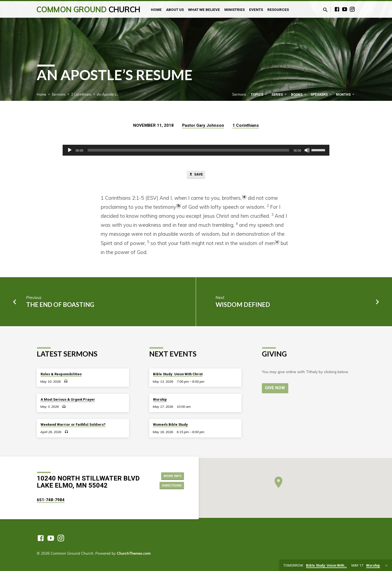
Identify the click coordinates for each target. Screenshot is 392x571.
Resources (278, 10)
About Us (175, 10)
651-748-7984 (51, 500)
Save (196, 175)
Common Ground (88, 9)
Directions (170, 486)
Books (299, 94)
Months (346, 94)
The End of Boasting (60, 306)
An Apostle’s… (108, 94)
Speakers (321, 94)
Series (279, 94)
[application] (196, 150)
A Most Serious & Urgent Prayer (68, 399)
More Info (170, 475)
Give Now (276, 388)
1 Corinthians (81, 94)
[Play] (70, 150)
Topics (259, 94)
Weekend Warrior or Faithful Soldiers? (73, 425)
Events (256, 10)
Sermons (59, 94)
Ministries (235, 10)
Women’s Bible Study (170, 425)
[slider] (189, 150)
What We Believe (204, 10)
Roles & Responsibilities (61, 374)
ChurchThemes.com (134, 553)
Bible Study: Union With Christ (178, 374)
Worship (160, 399)
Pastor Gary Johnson (203, 125)
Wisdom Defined (243, 306)
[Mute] (307, 150)
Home (156, 10)
